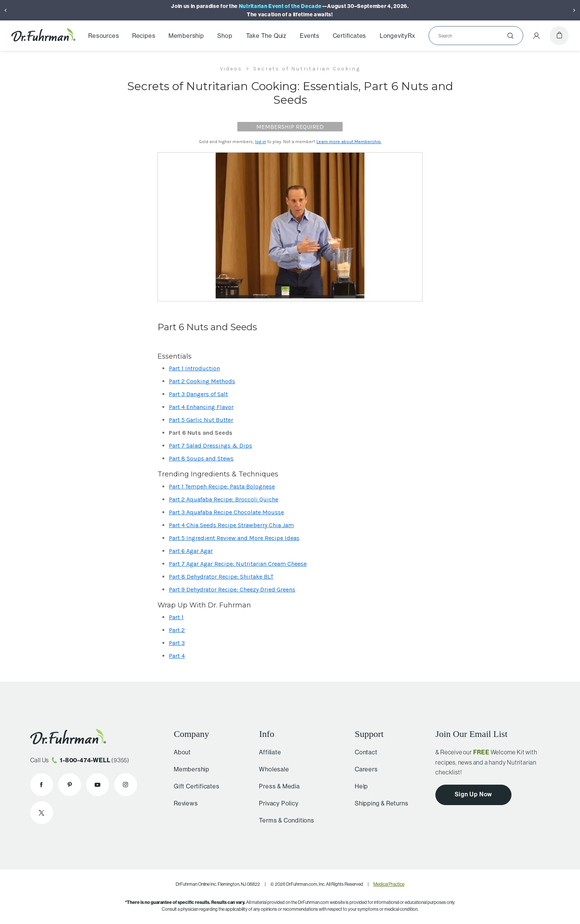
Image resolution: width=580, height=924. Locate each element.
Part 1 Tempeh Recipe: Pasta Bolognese (222, 486)
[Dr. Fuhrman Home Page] (43, 36)
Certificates (350, 36)
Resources (104, 36)
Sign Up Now (473, 794)
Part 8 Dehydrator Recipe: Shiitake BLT (221, 577)
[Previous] (6, 10)
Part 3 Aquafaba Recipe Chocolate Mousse (226, 512)
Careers (363, 769)
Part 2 (177, 630)
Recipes (144, 36)
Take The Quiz (266, 36)
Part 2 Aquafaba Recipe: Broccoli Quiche (224, 499)
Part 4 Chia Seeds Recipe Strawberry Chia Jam (231, 525)
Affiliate (267, 752)
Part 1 (176, 617)
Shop (225, 36)
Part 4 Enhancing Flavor (201, 407)
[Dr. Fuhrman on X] (42, 813)
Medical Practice (389, 884)
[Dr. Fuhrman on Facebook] (42, 785)
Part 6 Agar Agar (191, 551)
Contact (363, 752)
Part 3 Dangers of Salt (198, 394)
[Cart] (559, 36)
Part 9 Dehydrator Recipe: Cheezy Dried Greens (232, 589)
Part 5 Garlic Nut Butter (201, 420)
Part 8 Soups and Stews (201, 458)
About (180, 752)
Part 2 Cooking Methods (202, 381)
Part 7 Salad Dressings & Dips (210, 446)
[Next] (574, 10)
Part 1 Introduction (194, 368)
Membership (186, 36)
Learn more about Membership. (349, 142)
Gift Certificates (194, 786)
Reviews (184, 803)
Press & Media (276, 786)
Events (310, 36)
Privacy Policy (275, 803)
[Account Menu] (536, 36)
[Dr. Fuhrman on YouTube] (98, 785)
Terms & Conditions (283, 820)
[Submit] (510, 36)
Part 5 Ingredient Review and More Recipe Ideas (234, 538)
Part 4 (177, 656)
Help (358, 786)
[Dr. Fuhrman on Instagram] (126, 785)
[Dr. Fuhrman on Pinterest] (70, 785)
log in (261, 142)
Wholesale (271, 769)
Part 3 (177, 643)
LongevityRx (398, 36)
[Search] (473, 36)
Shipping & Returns (378, 803)
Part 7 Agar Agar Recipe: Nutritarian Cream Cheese (238, 564)
